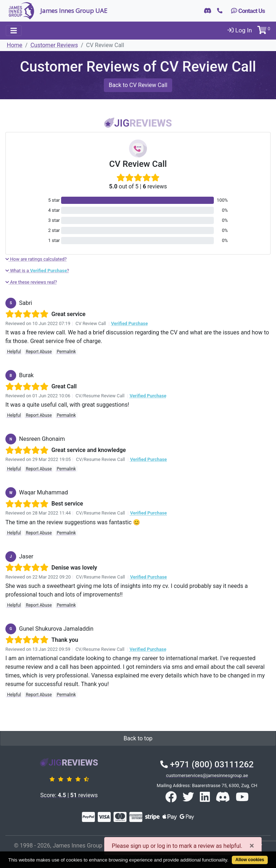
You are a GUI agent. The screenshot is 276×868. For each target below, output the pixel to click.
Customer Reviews (54, 45)
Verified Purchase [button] (129, 323)
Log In (240, 30)
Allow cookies (250, 860)
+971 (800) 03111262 (207, 764)
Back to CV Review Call (138, 85)
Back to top (138, 738)
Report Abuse (39, 352)
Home (15, 45)
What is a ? (37, 271)
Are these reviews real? (31, 282)
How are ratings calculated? (36, 259)
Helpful (14, 352)
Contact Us (248, 11)
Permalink (66, 352)
